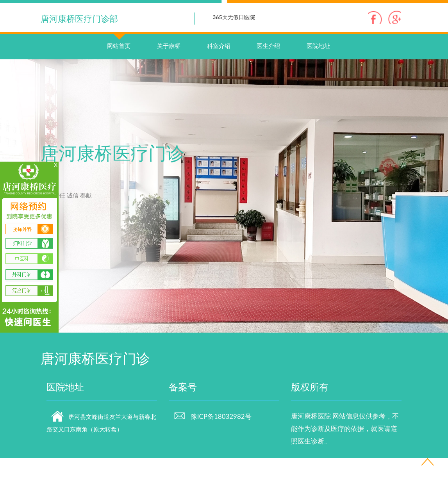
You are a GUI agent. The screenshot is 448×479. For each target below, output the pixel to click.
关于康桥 (169, 67)
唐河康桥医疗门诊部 (79, 19)
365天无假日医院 (234, 17)
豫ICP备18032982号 (212, 437)
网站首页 (119, 59)
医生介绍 (268, 67)
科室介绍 (219, 67)
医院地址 (318, 67)
